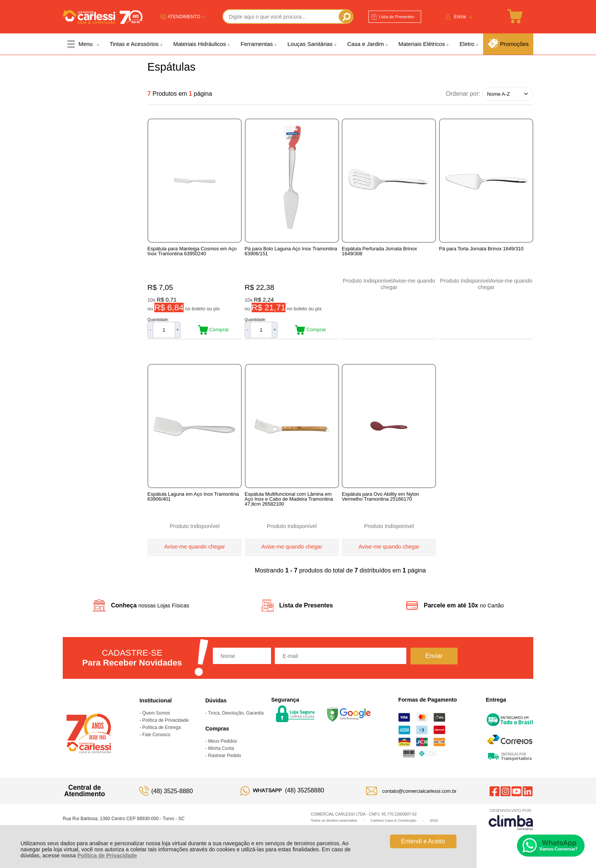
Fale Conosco (156, 738)
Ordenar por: (463, 94)
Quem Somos (156, 716)
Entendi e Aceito (423, 841)
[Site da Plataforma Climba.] (511, 823)
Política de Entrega (161, 731)
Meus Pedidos (223, 745)
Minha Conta (221, 752)
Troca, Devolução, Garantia (236, 716)
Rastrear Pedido (225, 759)
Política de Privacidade (107, 855)
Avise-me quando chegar (195, 548)
